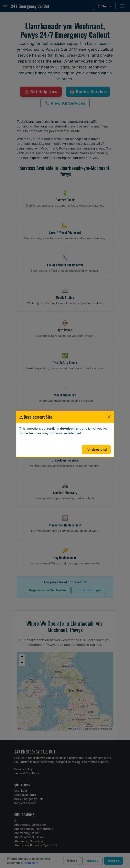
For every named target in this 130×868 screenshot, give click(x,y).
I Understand (96, 450)
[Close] (109, 417)
